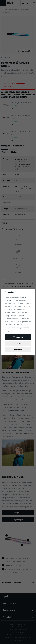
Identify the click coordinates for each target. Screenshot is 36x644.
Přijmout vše (18, 337)
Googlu (7, 316)
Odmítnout (18, 343)
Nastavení (18, 350)
